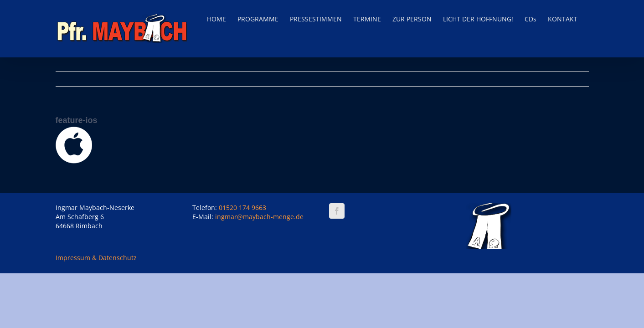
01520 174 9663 (242, 208)
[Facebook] (337, 211)
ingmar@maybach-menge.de (259, 217)
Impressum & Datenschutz (96, 258)
